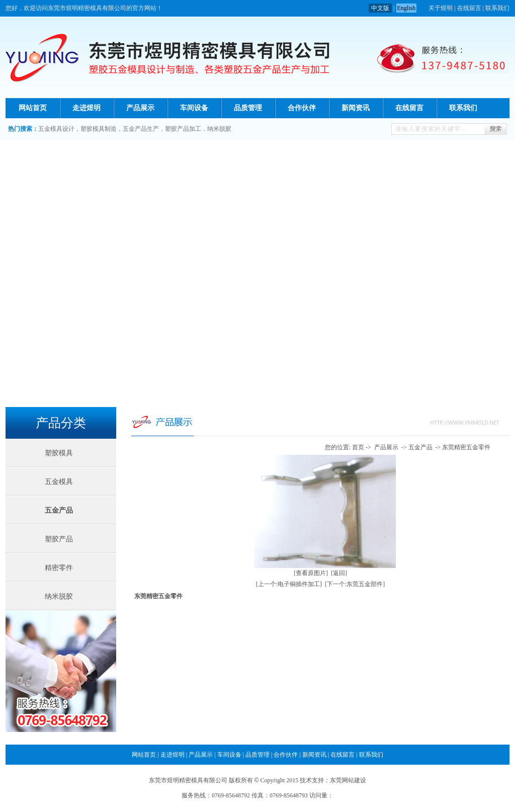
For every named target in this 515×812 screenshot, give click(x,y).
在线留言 (469, 8)
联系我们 (497, 8)
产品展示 (140, 108)
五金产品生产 (141, 129)
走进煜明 (87, 108)
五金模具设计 (56, 129)
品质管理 (248, 108)
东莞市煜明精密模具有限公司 (188, 780)
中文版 (380, 8)
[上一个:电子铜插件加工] (289, 584)
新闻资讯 (356, 108)
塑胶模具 (59, 453)
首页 (358, 447)
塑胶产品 (59, 539)
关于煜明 (441, 8)
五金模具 (59, 482)
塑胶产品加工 (183, 129)
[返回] (339, 573)
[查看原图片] (311, 573)
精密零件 (59, 568)
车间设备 (194, 108)
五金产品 (59, 510)
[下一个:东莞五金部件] (355, 584)
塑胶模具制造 (99, 129)
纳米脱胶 (219, 129)
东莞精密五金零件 (466, 447)
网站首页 (33, 108)
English (407, 8)
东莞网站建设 (348, 780)
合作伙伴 (302, 108)
